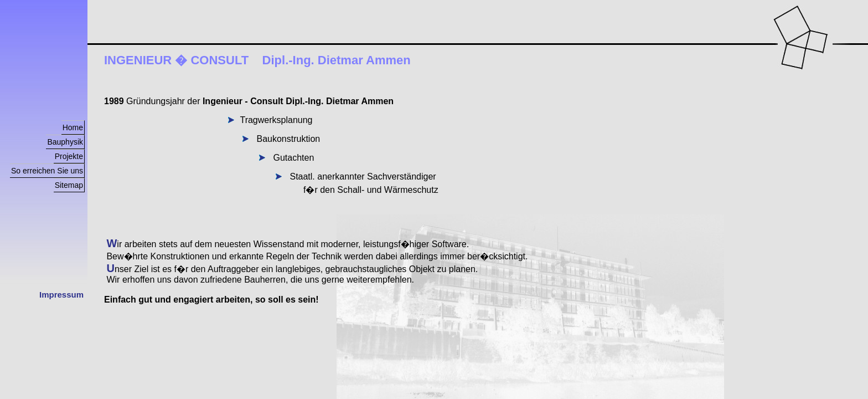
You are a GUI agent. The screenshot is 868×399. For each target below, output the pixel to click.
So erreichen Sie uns (47, 171)
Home (73, 127)
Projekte (69, 156)
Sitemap (69, 185)
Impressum (61, 295)
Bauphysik (65, 142)
